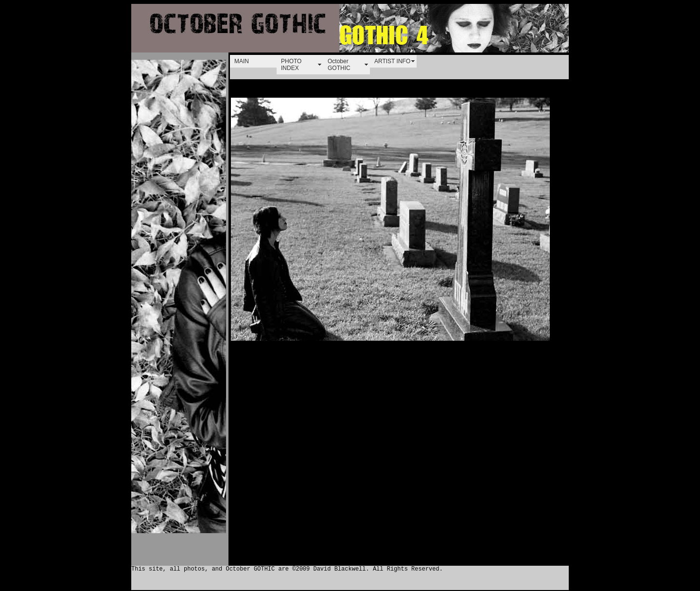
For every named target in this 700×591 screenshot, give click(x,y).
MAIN (242, 61)
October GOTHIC (339, 65)
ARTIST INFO (392, 61)
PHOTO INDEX (291, 65)
